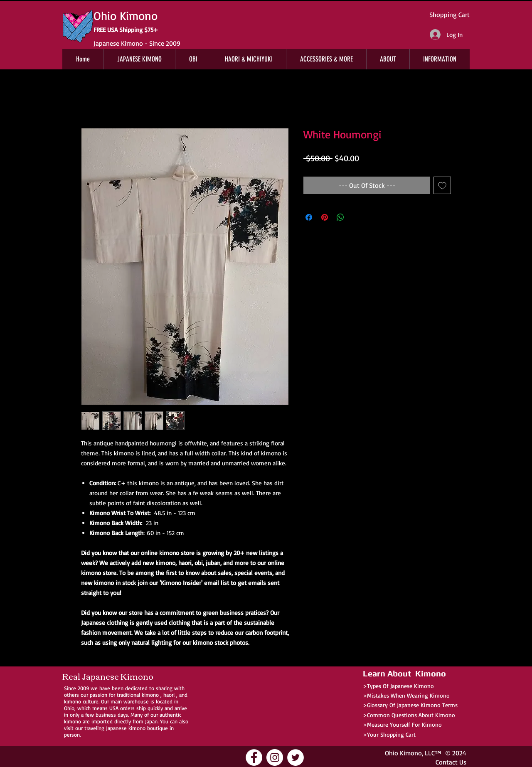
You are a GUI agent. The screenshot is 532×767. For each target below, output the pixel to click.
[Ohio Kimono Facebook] (254, 757)
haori (169, 695)
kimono (150, 695)
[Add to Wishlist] (442, 185)
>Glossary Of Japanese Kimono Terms (410, 705)
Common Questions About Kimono (411, 715)
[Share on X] (356, 217)
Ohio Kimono (403, 753)
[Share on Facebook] (309, 217)
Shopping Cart (449, 15)
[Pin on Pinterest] (325, 217)
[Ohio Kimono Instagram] (275, 757)
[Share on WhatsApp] (340, 217)
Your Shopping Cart (391, 734)
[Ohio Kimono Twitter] (296, 757)
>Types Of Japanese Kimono (398, 686)
